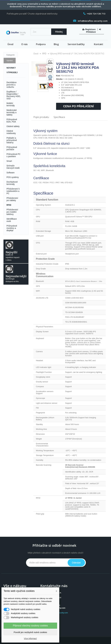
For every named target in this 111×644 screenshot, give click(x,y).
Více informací (30, 639)
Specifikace (59, 117)
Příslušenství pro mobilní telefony (12, 212)
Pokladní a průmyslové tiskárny (12, 140)
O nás (24, 44)
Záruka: (59, 79)
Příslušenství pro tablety (12, 199)
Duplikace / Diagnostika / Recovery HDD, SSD (14, 95)
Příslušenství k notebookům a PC (13, 191)
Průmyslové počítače (12, 148)
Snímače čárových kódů (13, 167)
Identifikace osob (12, 220)
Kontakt (99, 44)
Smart (9, 161)
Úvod (10, 44)
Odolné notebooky (11, 132)
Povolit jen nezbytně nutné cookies (30, 632)
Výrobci (10, 60)
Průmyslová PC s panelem (13, 155)
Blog (56, 44)
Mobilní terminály (11, 104)
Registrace (89, 29)
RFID (9, 205)
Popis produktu (41, 117)
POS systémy (13, 177)
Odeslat (76, 563)
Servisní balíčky (76, 44)
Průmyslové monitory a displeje (12, 228)
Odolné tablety (13, 126)
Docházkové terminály (12, 183)
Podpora (41, 44)
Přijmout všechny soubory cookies (30, 626)
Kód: (58, 76)
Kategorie (11, 55)
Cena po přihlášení (78, 106)
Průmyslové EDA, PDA (12, 121)
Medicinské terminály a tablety (12, 112)
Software (10, 173)
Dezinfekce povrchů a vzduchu (11, 85)
